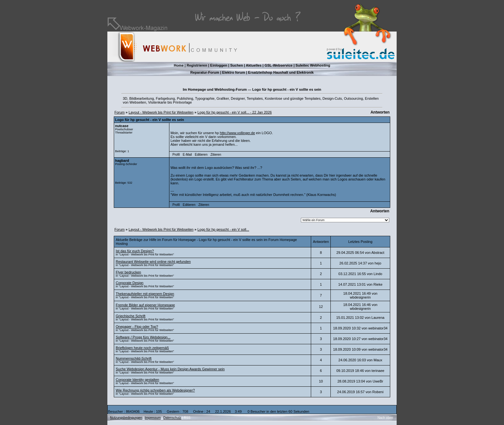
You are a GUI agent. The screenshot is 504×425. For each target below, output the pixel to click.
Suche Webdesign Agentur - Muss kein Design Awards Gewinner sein (170, 369)
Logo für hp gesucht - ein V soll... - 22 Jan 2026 (234, 112)
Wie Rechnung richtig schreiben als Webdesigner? (155, 390)
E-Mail (187, 155)
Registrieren (197, 65)
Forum (120, 112)
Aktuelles (254, 65)
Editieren (201, 155)
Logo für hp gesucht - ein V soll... (223, 229)
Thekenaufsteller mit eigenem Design (145, 294)
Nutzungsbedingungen (126, 418)
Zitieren (216, 155)
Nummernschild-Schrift (134, 358)
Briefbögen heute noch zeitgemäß (142, 348)
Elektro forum (234, 72)
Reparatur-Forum (205, 72)
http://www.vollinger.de (237, 133)
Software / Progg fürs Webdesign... (143, 337)
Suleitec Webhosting (313, 65)
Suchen (237, 65)
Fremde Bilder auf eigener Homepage (145, 305)
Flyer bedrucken (128, 272)
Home (179, 65)
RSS (187, 418)
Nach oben (385, 418)
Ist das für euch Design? (135, 251)
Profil (176, 155)
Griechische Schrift (130, 316)
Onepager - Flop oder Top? (137, 327)
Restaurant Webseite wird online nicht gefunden (153, 262)
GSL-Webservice (279, 65)
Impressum (153, 418)
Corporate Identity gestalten (137, 380)
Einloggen (219, 65)
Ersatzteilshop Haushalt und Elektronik (281, 72)
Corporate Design (130, 283)
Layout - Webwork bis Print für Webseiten (161, 112)
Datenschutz (172, 418)
